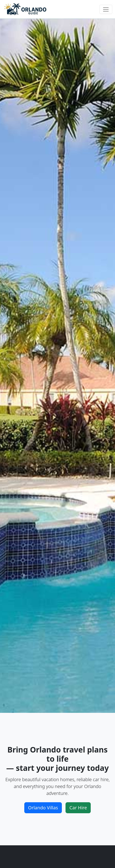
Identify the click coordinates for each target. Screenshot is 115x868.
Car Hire (78, 808)
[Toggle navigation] (106, 9)
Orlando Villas (43, 808)
